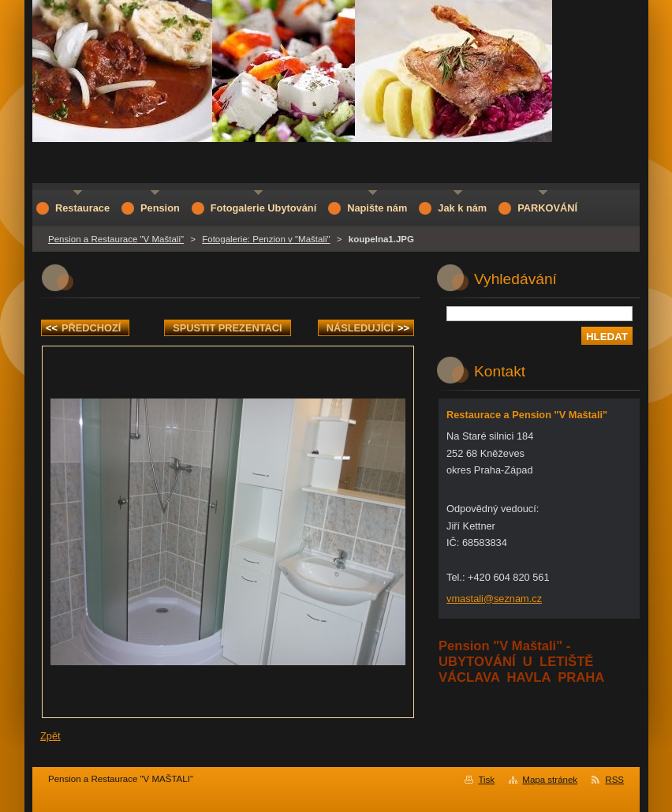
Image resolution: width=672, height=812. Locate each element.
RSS (614, 780)
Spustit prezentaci (227, 328)
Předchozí (83, 328)
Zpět (50, 736)
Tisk (486, 780)
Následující (368, 328)
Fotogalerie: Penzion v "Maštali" (266, 239)
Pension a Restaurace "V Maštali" (116, 239)
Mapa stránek (550, 780)
